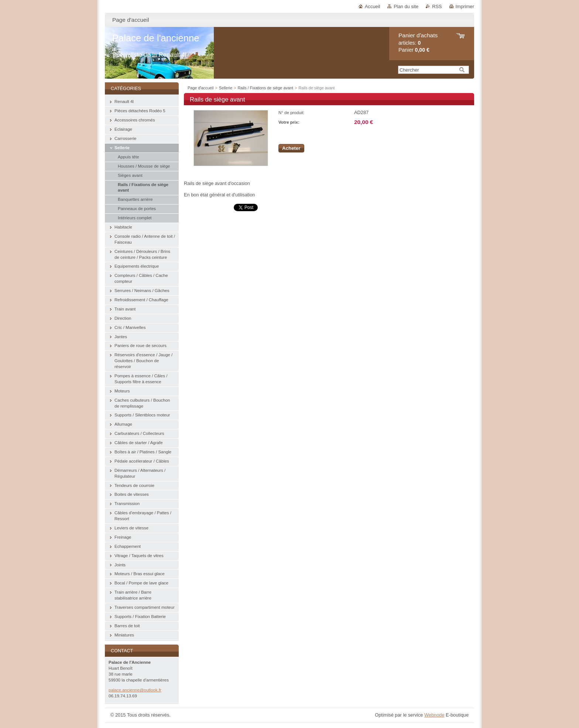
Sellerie (226, 88)
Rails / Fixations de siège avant (266, 88)
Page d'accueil (201, 88)
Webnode (434, 715)
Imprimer (465, 6)
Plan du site (406, 6)
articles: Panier (418, 43)
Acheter (291, 148)
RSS (437, 6)
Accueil (372, 6)
